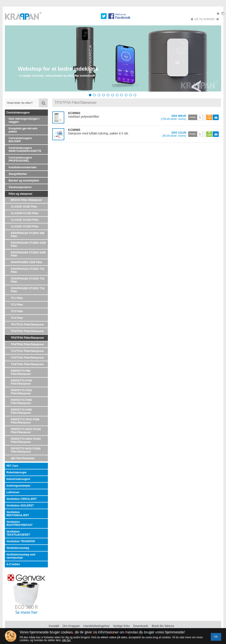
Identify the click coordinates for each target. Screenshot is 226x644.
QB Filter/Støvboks (23, 458)
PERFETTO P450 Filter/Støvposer (21, 411)
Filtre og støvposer (21, 194)
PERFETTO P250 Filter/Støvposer (21, 392)
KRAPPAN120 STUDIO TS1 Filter (28, 270)
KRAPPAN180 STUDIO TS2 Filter (28, 280)
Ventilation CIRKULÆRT (22, 499)
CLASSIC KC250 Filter (25, 220)
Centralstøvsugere (18, 113)
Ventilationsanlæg (18, 548)
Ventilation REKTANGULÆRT (18, 514)
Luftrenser (13, 492)
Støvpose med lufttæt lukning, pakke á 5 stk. (98, 132)
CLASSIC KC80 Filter (24, 207)
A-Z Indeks (13, 564)
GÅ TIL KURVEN (205, 19)
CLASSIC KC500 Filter (25, 227)
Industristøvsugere (18, 479)
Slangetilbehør (18, 174)
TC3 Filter (17, 311)
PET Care (12, 466)
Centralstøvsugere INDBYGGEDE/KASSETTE (25, 149)
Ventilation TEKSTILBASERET (18, 533)
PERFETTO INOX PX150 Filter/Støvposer (26, 431)
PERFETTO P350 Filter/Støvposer (21, 402)
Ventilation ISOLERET (20, 506)
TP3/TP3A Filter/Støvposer (27, 338)
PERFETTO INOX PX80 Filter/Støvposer (25, 421)
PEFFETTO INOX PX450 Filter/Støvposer (26, 450)
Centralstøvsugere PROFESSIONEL (20, 159)
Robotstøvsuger (17, 472)
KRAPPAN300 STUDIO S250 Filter (28, 254)
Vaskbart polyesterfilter (84, 115)
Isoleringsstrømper (18, 486)
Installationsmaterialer (23, 167)
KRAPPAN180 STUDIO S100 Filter (28, 244)
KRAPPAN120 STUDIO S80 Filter (28, 235)
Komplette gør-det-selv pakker (23, 130)
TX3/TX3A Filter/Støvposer (27, 358)
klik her (66, 640)
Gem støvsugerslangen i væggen (24, 120)
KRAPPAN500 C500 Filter (27, 262)
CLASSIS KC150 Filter (25, 213)
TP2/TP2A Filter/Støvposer (27, 331)
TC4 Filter (17, 318)
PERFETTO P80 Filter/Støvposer (21, 372)
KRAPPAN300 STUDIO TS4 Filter (28, 290)
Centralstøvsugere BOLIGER (20, 140)
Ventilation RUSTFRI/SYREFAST (20, 523)
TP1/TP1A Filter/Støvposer (27, 325)
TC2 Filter (17, 305)
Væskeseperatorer (20, 187)
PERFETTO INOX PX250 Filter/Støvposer (26, 440)
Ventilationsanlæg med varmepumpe (21, 556)
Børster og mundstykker (24, 181)
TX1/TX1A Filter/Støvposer (27, 351)
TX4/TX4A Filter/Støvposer (27, 364)
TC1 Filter (17, 298)
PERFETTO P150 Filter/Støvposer (21, 382)
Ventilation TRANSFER (21, 541)
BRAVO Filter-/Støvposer (26, 200)
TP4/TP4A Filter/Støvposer (27, 344)
